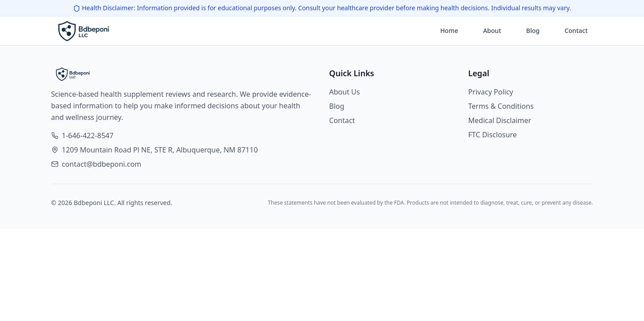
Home (449, 31)
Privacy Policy (491, 92)
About (492, 31)
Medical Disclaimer (500, 120)
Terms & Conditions (501, 106)
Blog (533, 31)
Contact (576, 31)
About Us (345, 92)
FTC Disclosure (493, 135)
